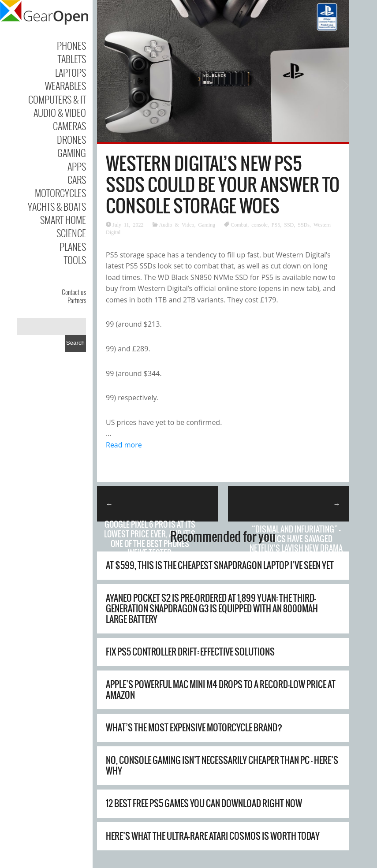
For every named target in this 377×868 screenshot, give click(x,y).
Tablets (72, 59)
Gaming (72, 153)
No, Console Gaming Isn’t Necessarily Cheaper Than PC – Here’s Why (222, 766)
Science (71, 233)
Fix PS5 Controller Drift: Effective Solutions (190, 652)
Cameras (69, 126)
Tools (75, 260)
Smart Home (63, 220)
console (259, 224)
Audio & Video (60, 112)
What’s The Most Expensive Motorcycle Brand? (194, 728)
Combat (239, 224)
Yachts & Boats (57, 206)
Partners (77, 300)
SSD (289, 224)
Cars (77, 179)
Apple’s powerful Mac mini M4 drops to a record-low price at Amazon (221, 690)
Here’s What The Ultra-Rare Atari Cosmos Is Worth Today (213, 836)
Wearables (65, 86)
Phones (71, 45)
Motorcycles (60, 193)
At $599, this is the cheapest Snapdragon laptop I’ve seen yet (220, 565)
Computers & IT (57, 99)
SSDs (304, 224)
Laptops (71, 72)
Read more (124, 445)
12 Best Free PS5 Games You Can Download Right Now (204, 803)
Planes (73, 246)
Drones (71, 139)
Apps (77, 166)
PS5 (276, 224)
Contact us (74, 292)
